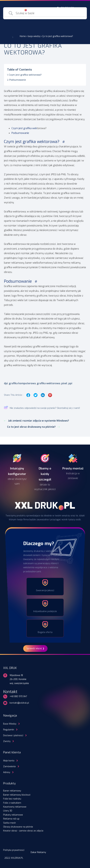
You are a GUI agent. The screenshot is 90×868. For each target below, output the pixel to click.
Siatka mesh (9, 823)
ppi (70, 383)
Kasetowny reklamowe (15, 807)
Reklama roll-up (11, 819)
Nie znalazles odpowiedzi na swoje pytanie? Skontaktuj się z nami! (42, 408)
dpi (6, 383)
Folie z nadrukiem (12, 803)
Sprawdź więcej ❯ (35, 648)
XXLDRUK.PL (17, 858)
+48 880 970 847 (18, 696)
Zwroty (7, 741)
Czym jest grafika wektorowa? (25, 75)
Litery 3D (8, 811)
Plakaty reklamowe (13, 815)
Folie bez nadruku (12, 799)
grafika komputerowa (22, 383)
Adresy (7, 772)
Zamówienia (9, 766)
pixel (64, 383)
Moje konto (9, 761)
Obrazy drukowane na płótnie (18, 827)
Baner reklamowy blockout (17, 795)
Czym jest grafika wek (24, 128)
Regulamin (9, 730)
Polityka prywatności (14, 850)
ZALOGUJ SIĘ (67, 8)
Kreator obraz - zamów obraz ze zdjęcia (23, 831)
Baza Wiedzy (10, 724)
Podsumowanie (18, 80)
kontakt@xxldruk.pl (19, 703)
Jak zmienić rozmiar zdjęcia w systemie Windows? (37, 421)
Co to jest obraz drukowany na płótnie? (33, 427)
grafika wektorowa (48, 383)
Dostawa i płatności (13, 735)
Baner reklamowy (12, 791)
